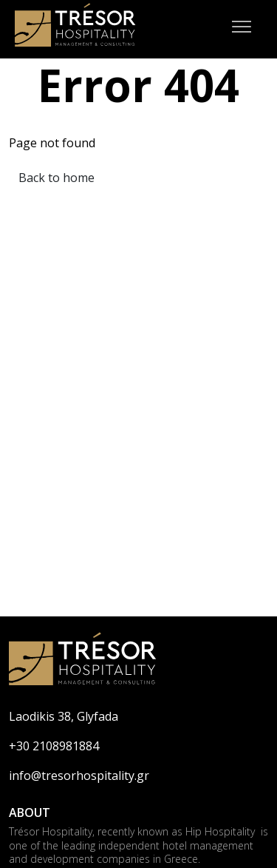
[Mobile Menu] (242, 30)
